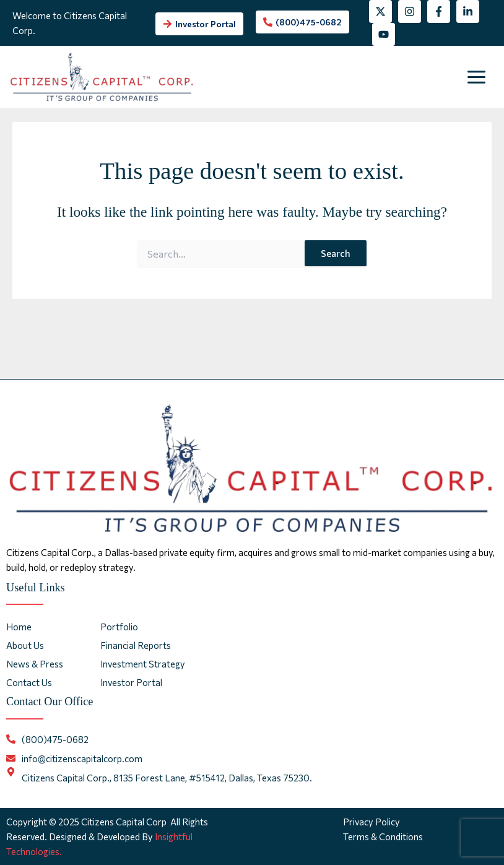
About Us (25, 645)
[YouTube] (384, 34)
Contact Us (29, 682)
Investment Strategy (143, 664)
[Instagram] (410, 11)
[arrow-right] (199, 24)
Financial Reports (136, 645)
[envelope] (74, 759)
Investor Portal (131, 682)
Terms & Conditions (383, 837)
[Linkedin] (468, 11)
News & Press (35, 664)
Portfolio (119, 627)
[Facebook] (439, 11)
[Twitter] (380, 11)
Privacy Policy (371, 822)
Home (19, 627)
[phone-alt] (302, 22)
